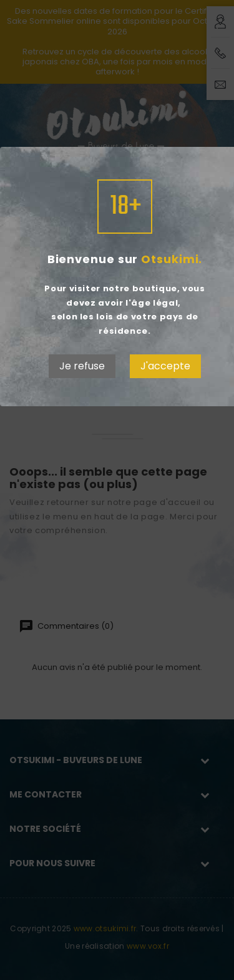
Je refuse (82, 366)
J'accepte (165, 366)
